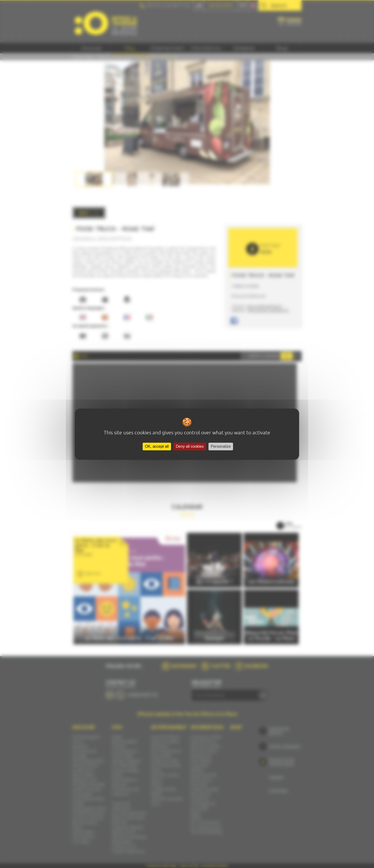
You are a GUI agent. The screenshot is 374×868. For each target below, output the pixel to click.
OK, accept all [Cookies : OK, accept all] (157, 446)
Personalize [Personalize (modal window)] (221, 446)
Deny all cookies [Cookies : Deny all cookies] (190, 446)
